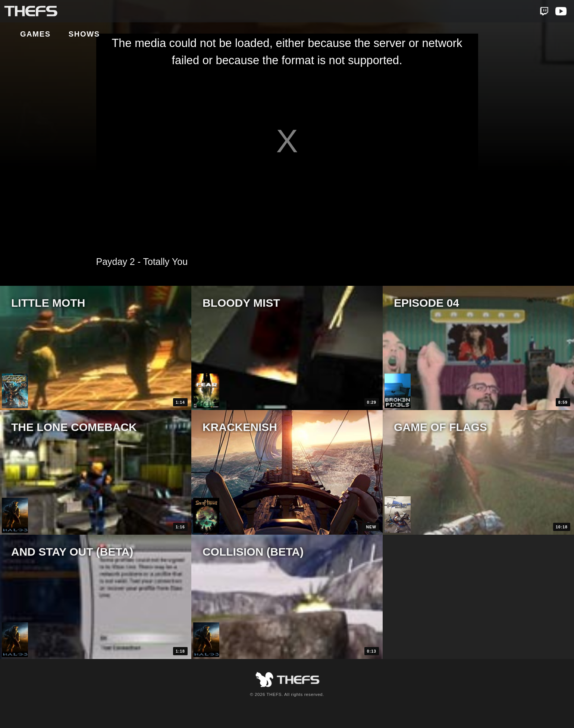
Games (91, 12)
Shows (140, 12)
